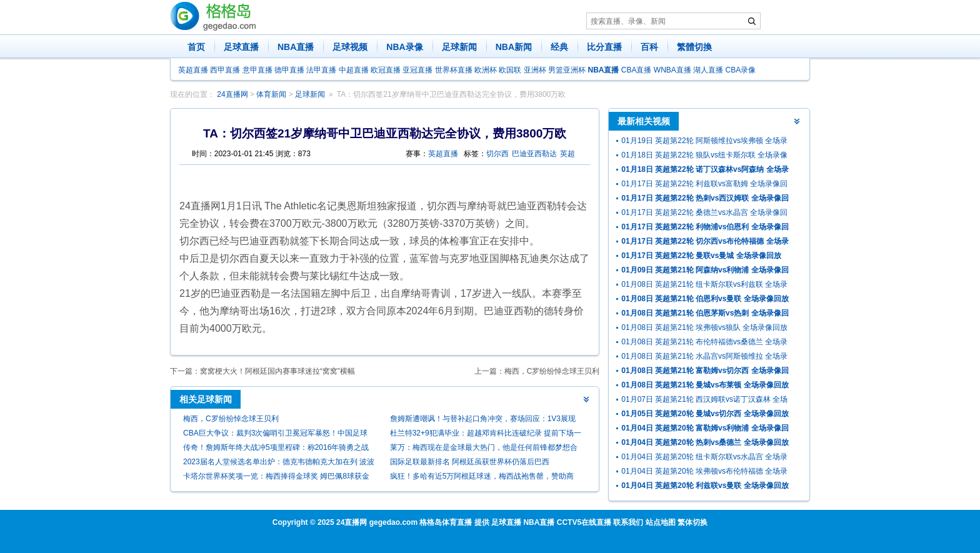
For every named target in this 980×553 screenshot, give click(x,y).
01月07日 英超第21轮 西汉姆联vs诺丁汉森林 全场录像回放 (704, 401)
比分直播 (604, 47)
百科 (649, 47)
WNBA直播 (672, 70)
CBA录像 (741, 70)
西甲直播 (225, 70)
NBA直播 (296, 47)
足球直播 (241, 47)
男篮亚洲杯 (567, 70)
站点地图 (661, 522)
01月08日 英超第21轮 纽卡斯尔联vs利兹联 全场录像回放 (704, 286)
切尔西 (497, 154)
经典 (559, 47)
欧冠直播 (386, 70)
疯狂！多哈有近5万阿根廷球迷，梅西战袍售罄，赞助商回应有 (482, 478)
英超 (567, 154)
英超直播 (193, 70)
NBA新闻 (514, 47)
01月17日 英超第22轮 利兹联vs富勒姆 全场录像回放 (704, 185)
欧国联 (510, 70)
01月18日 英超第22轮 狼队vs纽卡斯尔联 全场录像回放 (704, 157)
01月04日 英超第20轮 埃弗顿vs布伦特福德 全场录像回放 (704, 473)
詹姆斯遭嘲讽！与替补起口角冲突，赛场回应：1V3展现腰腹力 (483, 420)
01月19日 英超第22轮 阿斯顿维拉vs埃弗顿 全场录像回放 (704, 142)
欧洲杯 (486, 70)
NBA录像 (404, 47)
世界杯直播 (454, 70)
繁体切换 (692, 522)
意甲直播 (257, 70)
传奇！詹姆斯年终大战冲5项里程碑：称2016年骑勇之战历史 (276, 449)
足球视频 (350, 47)
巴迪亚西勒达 (534, 154)
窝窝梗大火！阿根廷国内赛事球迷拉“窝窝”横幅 (277, 371)
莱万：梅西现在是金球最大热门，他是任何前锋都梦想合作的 (484, 449)
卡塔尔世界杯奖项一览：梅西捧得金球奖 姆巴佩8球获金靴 (276, 478)
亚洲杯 (535, 70)
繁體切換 (694, 47)
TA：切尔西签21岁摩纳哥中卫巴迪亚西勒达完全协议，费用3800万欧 (452, 94)
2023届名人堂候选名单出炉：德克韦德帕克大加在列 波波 (279, 462)
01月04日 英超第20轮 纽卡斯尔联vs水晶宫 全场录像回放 (704, 458)
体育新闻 (271, 94)
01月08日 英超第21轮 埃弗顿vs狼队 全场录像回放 (704, 327)
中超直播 (354, 70)
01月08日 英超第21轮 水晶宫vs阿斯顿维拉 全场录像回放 (704, 358)
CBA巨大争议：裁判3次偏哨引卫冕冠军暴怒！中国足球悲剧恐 (275, 435)
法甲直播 (321, 70)
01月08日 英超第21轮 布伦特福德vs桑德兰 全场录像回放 (704, 343)
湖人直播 (708, 70)
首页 (196, 47)
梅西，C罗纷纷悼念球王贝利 (552, 371)
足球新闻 (459, 47)
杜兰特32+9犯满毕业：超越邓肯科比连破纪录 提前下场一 (486, 433)
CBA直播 (637, 70)
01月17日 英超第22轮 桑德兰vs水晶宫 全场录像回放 (704, 214)
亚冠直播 (417, 70)
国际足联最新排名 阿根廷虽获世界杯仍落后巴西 (470, 462)
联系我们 (628, 522)
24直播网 (232, 94)
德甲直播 (289, 70)
